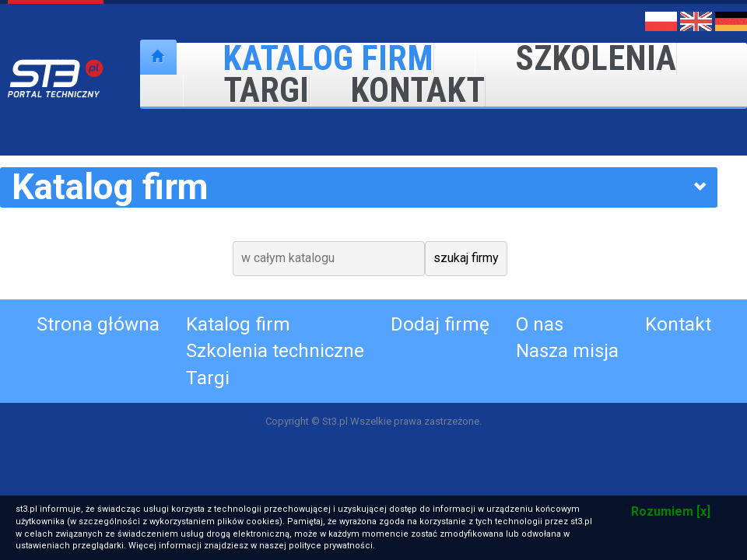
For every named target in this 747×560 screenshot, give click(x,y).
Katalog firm (238, 324)
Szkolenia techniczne (275, 351)
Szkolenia (576, 59)
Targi (246, 91)
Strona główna (98, 324)
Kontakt (398, 91)
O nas (540, 324)
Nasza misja (567, 351)
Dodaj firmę (440, 324)
